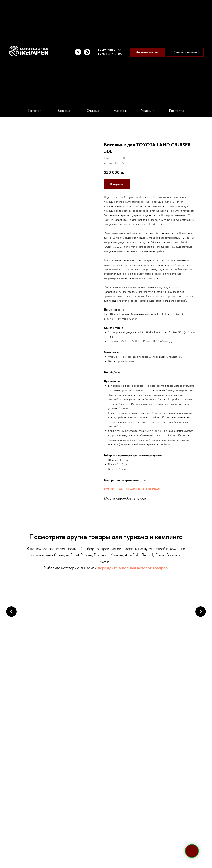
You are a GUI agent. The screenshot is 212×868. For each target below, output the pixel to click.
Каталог (35, 110)
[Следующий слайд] (201, 612)
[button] (147, 52)
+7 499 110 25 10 (109, 50)
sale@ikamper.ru (44, 803)
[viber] (43, 836)
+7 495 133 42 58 (47, 778)
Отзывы (93, 110)
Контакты (176, 110)
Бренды (64, 110)
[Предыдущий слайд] (11, 612)
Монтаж (120, 110)
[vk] (51, 836)
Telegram (34, 796)
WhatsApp (56, 796)
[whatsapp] (87, 52)
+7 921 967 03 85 (110, 54)
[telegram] (78, 52)
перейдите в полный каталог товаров (133, 568)
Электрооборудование (38, 694)
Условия (148, 110)
